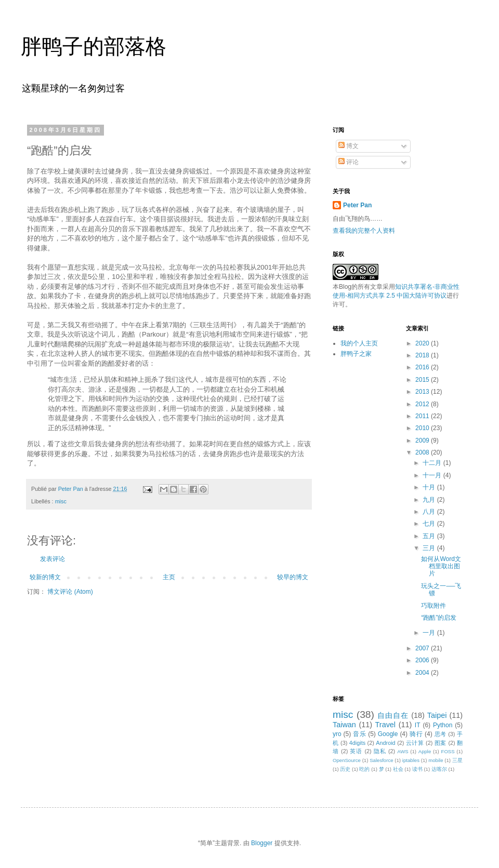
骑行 (416, 734)
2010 (423, 428)
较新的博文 (45, 577)
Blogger (262, 843)
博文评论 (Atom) (70, 592)
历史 (345, 769)
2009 (423, 440)
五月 (430, 536)
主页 (169, 577)
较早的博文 (293, 577)
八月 (430, 512)
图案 (441, 743)
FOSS (448, 751)
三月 (430, 548)
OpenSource (347, 760)
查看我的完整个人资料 (364, 231)
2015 (423, 380)
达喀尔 (439, 769)
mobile (436, 760)
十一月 (433, 475)
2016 (423, 367)
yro (337, 734)
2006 (423, 660)
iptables (411, 760)
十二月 (433, 463)
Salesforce (381, 760)
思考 (441, 734)
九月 (430, 500)
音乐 (359, 734)
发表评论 (52, 559)
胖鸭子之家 (356, 354)
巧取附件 (434, 606)
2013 (423, 392)
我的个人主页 (359, 343)
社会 (398, 769)
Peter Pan (357, 205)
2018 (423, 355)
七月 (430, 524)
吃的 (364, 769)
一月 (430, 633)
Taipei (437, 715)
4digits (357, 743)
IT (418, 725)
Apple (425, 751)
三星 (457, 760)
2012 (423, 404)
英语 (356, 751)
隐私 (380, 751)
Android (385, 743)
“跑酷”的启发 (439, 618)
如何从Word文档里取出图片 (441, 566)
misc (61, 501)
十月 (430, 487)
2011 (423, 416)
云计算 (415, 743)
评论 (349, 162)
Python (443, 725)
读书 (417, 769)
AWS (403, 751)
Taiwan (344, 725)
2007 (423, 648)
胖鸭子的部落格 (94, 46)
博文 (349, 146)
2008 (423, 452)
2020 (423, 343)
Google (388, 734)
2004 (423, 673)
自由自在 (393, 715)
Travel (385, 725)
